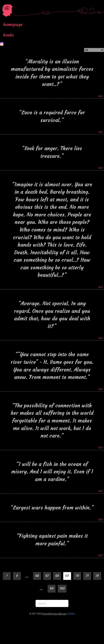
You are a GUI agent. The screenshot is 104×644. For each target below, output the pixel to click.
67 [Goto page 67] (47, 576)
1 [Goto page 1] (7, 576)
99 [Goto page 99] (52, 588)
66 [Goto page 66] (37, 576)
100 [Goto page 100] (62, 588)
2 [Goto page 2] (17, 576)
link (100, 95)
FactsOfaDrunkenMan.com (54, 614)
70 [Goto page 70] (77, 576)
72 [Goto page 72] (97, 576)
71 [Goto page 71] (87, 576)
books (8, 35)
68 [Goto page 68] (57, 576)
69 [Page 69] (67, 576)
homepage (13, 24)
